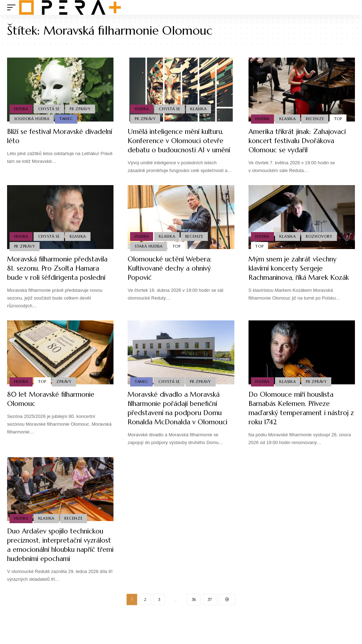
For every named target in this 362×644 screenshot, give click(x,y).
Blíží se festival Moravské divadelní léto (48, 136)
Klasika (199, 108)
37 (210, 627)
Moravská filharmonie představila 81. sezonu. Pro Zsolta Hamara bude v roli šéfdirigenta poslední (50, 282)
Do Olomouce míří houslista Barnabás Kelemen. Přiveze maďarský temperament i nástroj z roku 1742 (300, 427)
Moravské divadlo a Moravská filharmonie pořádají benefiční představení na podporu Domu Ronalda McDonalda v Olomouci (181, 427)
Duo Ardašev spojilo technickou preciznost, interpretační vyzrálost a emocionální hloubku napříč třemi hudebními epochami (59, 568)
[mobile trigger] (13, 7)
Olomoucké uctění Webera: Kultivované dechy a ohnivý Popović (172, 277)
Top (340, 119)
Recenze (316, 119)
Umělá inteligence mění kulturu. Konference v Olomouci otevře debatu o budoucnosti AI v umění (179, 145)
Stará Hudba (148, 255)
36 (194, 627)
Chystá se (49, 108)
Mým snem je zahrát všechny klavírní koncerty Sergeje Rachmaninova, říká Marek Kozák (301, 277)
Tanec (67, 119)
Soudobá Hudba (32, 119)
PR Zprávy (81, 108)
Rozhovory (320, 245)
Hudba (21, 108)
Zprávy (65, 400)
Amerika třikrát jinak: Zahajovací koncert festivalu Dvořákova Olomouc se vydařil (300, 141)
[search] (350, 7)
